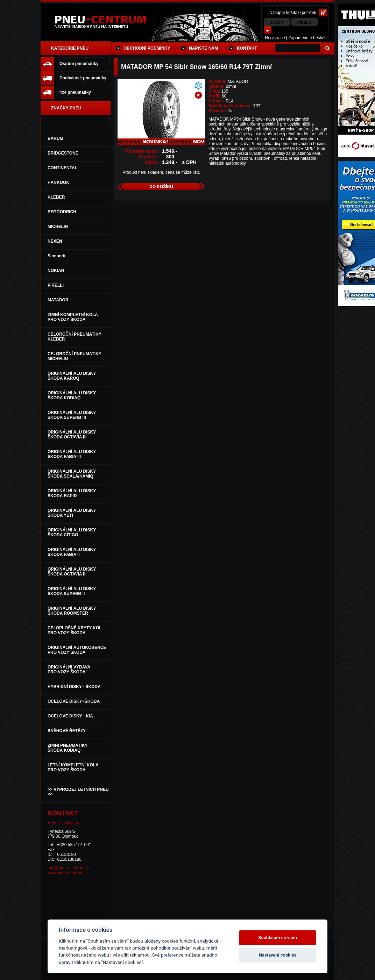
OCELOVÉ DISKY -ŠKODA (74, 701)
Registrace (275, 38)
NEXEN (55, 241)
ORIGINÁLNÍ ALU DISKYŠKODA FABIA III (72, 454)
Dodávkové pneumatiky (83, 78)
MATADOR (58, 300)
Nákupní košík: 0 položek (293, 13)
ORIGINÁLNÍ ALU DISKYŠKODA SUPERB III (72, 415)
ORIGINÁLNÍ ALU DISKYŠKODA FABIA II (72, 552)
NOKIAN (56, 271)
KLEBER (56, 197)
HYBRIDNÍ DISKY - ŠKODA (74, 687)
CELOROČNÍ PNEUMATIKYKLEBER (75, 337)
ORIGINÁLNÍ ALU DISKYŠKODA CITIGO (72, 532)
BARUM (55, 138)
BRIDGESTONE (63, 153)
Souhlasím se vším (278, 938)
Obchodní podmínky (147, 48)
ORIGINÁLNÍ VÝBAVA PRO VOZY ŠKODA (69, 670)
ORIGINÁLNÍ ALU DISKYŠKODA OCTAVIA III (72, 435)
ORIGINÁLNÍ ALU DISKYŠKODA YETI (72, 513)
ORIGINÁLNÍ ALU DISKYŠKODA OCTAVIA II (72, 572)
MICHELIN (58, 227)
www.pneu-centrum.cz (68, 873)
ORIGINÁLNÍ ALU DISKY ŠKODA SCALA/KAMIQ (72, 474)
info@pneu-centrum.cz (69, 868)
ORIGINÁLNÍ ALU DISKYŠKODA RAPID (72, 493)
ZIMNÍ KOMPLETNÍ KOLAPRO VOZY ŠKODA (73, 317)
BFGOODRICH (62, 212)
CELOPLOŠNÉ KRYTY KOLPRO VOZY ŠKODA (75, 630)
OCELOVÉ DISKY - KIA (70, 716)
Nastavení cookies (278, 955)
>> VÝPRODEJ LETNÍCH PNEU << (78, 792)
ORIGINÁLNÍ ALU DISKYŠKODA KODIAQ (72, 395)
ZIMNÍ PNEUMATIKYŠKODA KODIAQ (68, 748)
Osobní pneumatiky (79, 64)
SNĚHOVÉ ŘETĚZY (67, 731)
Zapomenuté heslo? (307, 38)
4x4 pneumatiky (75, 92)
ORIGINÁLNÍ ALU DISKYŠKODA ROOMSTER (72, 611)
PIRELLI (56, 285)
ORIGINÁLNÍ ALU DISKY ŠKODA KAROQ (72, 376)
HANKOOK (58, 183)
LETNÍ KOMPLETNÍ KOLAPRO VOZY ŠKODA (73, 767)
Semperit (56, 256)
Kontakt (247, 48)
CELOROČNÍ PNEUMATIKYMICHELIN (75, 356)
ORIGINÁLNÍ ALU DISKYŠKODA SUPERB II (72, 591)
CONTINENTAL (62, 168)
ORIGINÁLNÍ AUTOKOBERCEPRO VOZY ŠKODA (77, 650)
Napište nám (203, 48)
